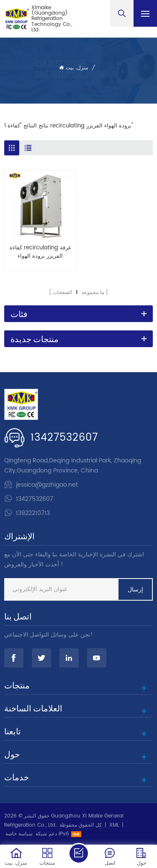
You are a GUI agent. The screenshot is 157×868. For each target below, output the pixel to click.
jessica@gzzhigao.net (47, 485)
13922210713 (33, 513)
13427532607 (64, 438)
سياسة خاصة (19, 834)
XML (114, 825)
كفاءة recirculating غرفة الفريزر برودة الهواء (40, 252)
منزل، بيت (73, 68)
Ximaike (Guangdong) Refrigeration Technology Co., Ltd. (52, 19)
